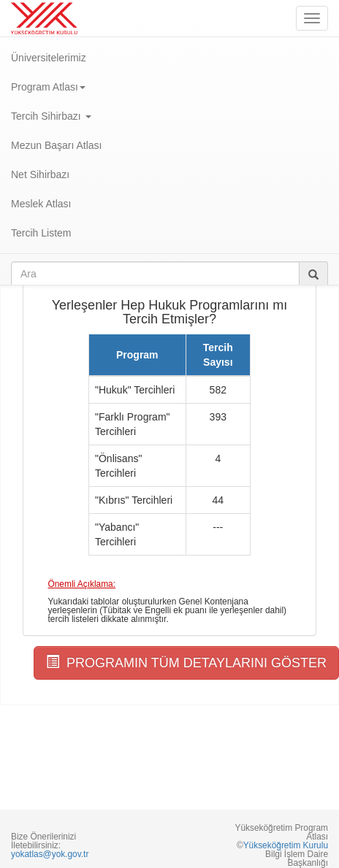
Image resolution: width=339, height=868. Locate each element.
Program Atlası (48, 87)
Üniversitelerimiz (49, 58)
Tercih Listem (41, 233)
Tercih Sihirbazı (51, 116)
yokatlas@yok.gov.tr (50, 854)
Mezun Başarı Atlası (57, 145)
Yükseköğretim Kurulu (286, 845)
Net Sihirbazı (40, 174)
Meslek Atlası (41, 204)
